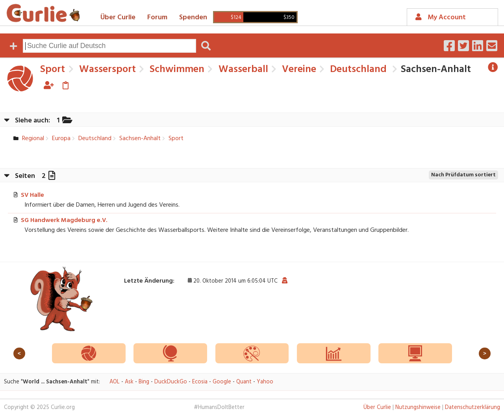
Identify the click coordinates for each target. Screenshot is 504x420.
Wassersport (106, 69)
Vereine (298, 69)
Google (222, 382)
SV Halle (32, 195)
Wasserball (242, 69)
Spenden (193, 18)
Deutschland (357, 69)
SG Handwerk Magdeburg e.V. (64, 220)
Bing (144, 382)
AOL (115, 382)
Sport (53, 69)
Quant (244, 382)
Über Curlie (118, 18)
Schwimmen (176, 69)
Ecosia (200, 382)
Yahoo (265, 382)
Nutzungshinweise (418, 408)
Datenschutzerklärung (472, 408)
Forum (157, 18)
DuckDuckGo (171, 382)
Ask (129, 382)
